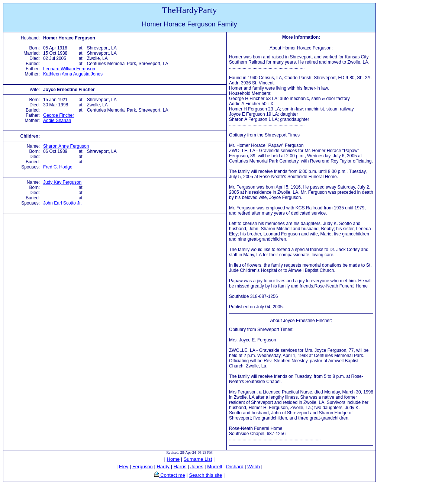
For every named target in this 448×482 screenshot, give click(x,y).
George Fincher (59, 115)
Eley (124, 467)
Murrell (215, 467)
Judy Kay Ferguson (62, 182)
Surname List (198, 459)
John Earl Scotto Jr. (62, 203)
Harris (180, 467)
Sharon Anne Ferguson (66, 146)
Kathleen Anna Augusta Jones (73, 74)
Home (173, 459)
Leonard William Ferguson (69, 69)
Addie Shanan (57, 120)
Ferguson (143, 467)
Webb (254, 467)
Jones (197, 467)
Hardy (163, 467)
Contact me (172, 475)
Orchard (235, 467)
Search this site (205, 475)
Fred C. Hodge (58, 167)
